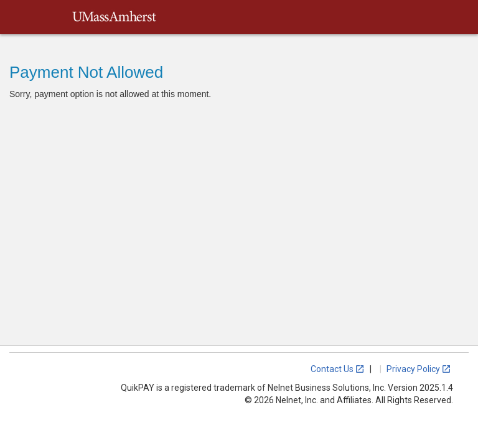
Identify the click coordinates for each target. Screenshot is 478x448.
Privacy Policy (419, 369)
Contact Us (338, 369)
